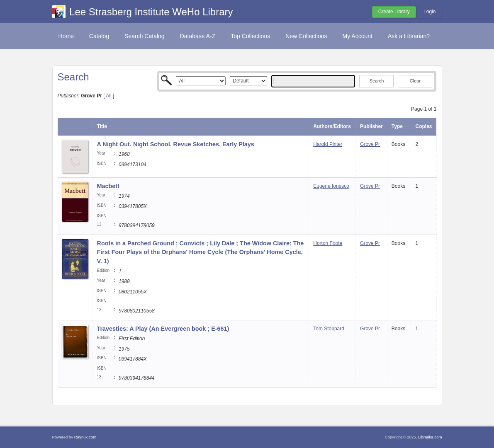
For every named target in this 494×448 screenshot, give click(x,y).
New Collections (306, 36)
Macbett (108, 186)
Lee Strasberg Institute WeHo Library (151, 12)
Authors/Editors (332, 126)
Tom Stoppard (329, 329)
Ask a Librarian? (409, 36)
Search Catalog (145, 36)
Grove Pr (370, 144)
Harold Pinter (328, 144)
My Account (358, 36)
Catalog (99, 36)
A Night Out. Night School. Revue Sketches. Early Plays (176, 144)
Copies (423, 126)
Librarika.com (430, 437)
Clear (415, 81)
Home (66, 36)
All (108, 96)
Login (430, 12)
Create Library (394, 12)
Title (102, 126)
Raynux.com (85, 437)
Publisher (371, 126)
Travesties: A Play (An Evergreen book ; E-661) (163, 329)
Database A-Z (198, 36)
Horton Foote (328, 243)
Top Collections (250, 36)
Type (397, 126)
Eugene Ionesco (331, 186)
